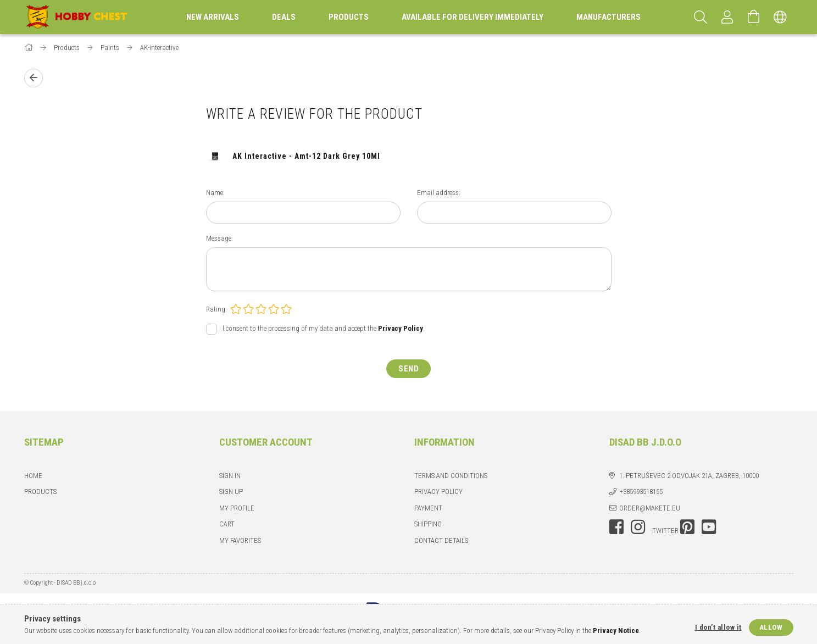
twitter (665, 531)
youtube (709, 527)
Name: (215, 193)
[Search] (701, 17)
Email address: (439, 193)
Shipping (428, 524)
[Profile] (727, 17)
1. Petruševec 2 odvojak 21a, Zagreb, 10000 (689, 476)
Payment (428, 508)
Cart (227, 524)
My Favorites (240, 540)
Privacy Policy (438, 492)
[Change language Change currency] (780, 17)
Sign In (230, 476)
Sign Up (231, 492)
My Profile (237, 508)
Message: (219, 238)
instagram (638, 527)
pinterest (687, 527)
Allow (771, 627)
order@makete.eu (650, 508)
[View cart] (754, 17)
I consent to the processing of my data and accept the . (324, 328)
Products (40, 492)
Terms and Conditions (451, 476)
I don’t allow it (718, 627)
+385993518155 (641, 492)
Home (33, 476)
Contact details (441, 540)
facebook (616, 527)
